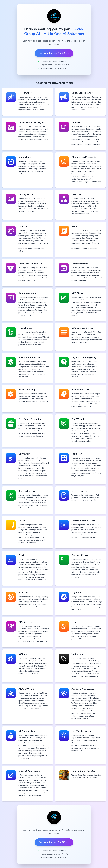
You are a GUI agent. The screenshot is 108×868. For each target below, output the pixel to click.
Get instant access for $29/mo (54, 53)
